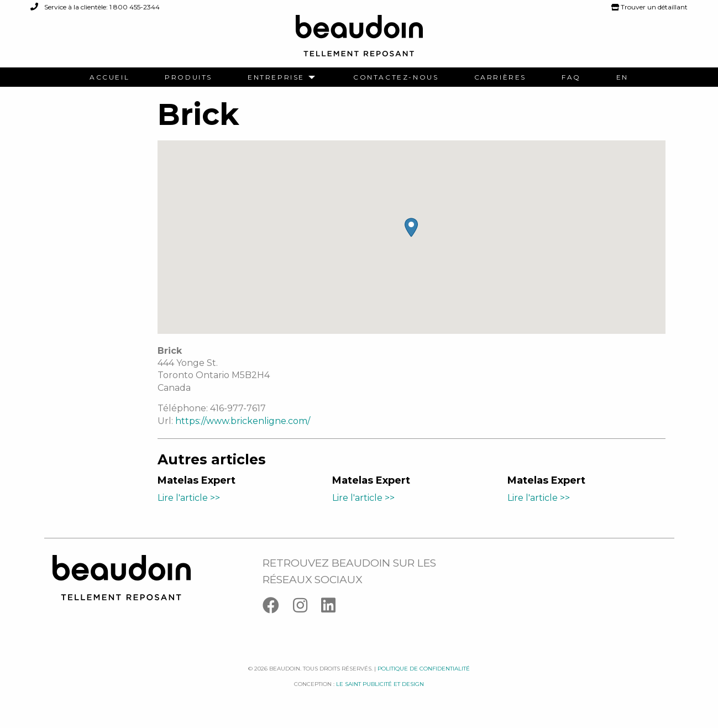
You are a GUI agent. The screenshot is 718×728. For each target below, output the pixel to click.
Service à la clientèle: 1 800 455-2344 (95, 7)
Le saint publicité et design (380, 684)
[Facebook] (278, 608)
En (622, 77)
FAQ (571, 77)
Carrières (500, 77)
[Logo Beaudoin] (359, 41)
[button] (411, 227)
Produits (188, 77)
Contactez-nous (396, 77)
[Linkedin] (334, 608)
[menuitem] (109, 77)
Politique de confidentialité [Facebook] (424, 669)
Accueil (109, 77)
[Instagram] (307, 608)
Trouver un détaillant (649, 7)
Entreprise (276, 77)
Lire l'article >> (189, 498)
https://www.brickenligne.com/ (243, 421)
